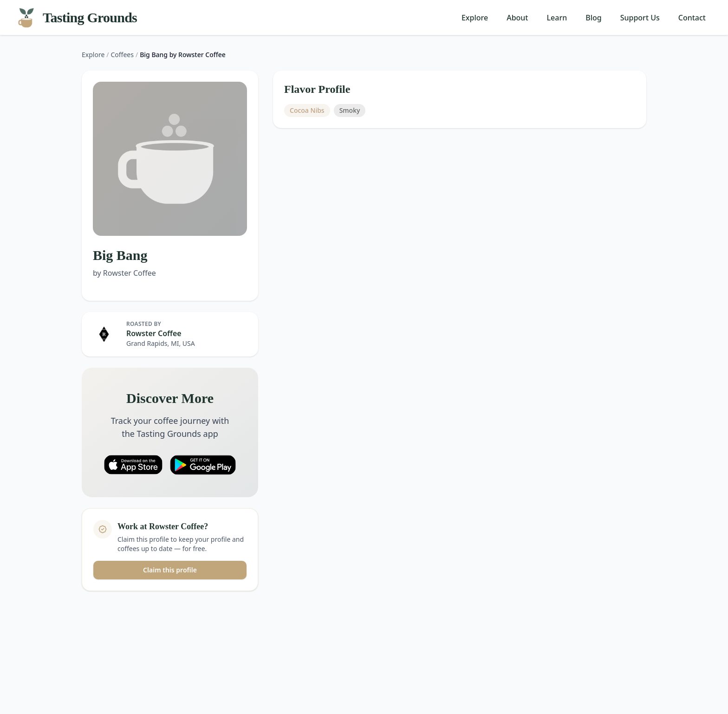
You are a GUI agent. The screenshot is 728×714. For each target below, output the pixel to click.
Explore (475, 18)
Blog (593, 18)
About (517, 18)
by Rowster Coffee (124, 273)
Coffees (122, 55)
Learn (557, 18)
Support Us (640, 18)
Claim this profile (170, 570)
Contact (692, 18)
